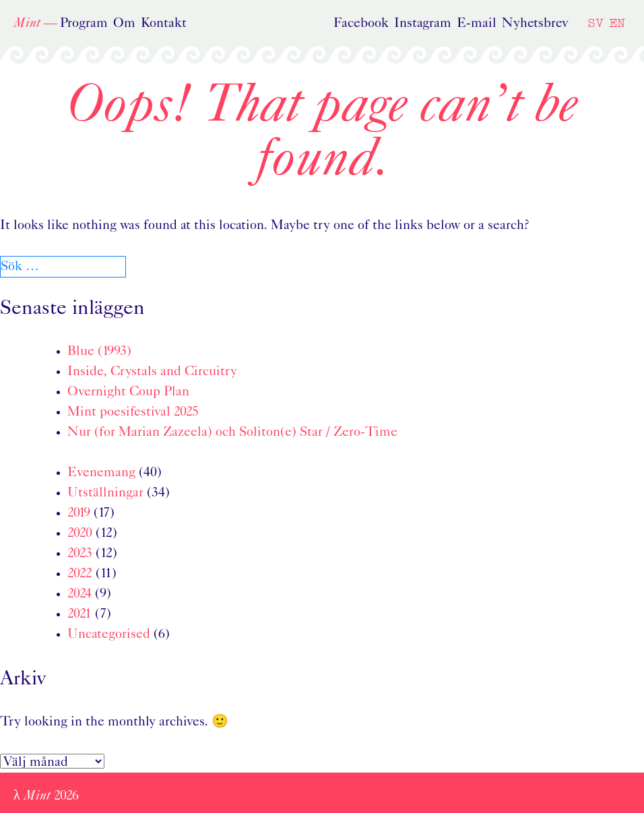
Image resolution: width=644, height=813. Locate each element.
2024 (79, 594)
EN (617, 23)
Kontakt (164, 24)
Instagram (423, 24)
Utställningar (105, 493)
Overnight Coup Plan (128, 392)
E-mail (477, 24)
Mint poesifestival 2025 (133, 412)
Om (124, 24)
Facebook (361, 24)
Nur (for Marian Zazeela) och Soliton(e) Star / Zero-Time (232, 432)
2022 (80, 574)
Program (84, 24)
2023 (80, 554)
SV (595, 23)
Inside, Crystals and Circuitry (152, 372)
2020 (80, 533)
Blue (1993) (99, 352)
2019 (79, 513)
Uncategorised (109, 635)
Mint (27, 24)
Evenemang (101, 473)
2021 (79, 614)
